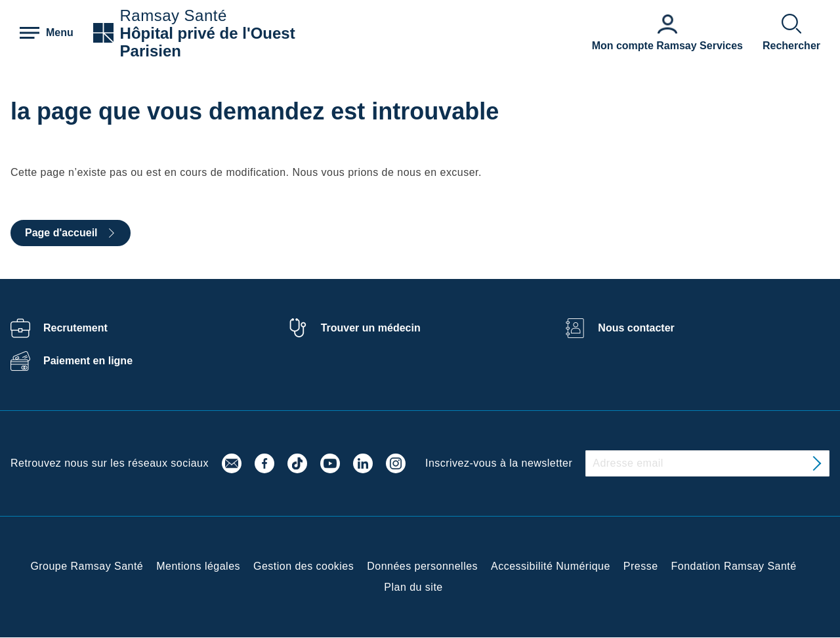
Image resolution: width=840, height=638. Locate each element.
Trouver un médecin (371, 328)
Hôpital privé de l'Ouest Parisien (208, 42)
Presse (641, 566)
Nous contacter (636, 328)
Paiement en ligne (88, 361)
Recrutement (75, 328)
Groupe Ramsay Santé (87, 566)
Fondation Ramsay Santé (734, 566)
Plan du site (413, 587)
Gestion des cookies (304, 566)
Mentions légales (198, 566)
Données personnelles (422, 566)
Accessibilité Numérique (551, 566)
